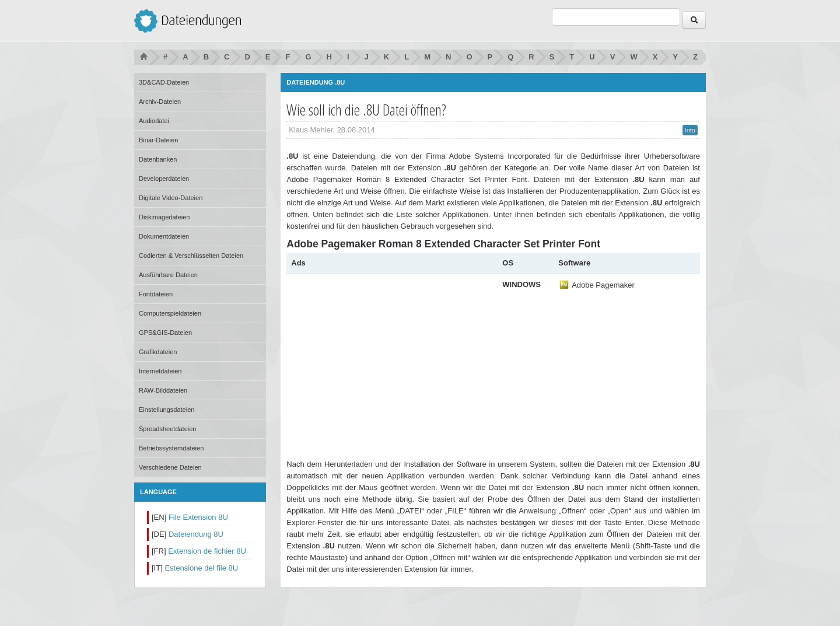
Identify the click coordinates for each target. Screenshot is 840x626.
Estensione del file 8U (201, 568)
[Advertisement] (389, 361)
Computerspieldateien (170, 313)
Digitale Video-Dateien (171, 198)
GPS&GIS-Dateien (165, 333)
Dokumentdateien (164, 236)
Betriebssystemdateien (171, 448)
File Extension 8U (198, 517)
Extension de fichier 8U (207, 551)
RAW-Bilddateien (163, 390)
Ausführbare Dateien (168, 275)
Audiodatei (154, 121)
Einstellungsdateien (167, 410)
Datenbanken (158, 159)
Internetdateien (160, 371)
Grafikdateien (158, 352)
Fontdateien (156, 294)
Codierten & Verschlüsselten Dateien (191, 256)
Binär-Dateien (158, 140)
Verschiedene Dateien (170, 467)
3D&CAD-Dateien (164, 82)
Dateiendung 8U (196, 534)
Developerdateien (164, 179)
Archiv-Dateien (160, 102)
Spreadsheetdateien (167, 429)
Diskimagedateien (164, 217)
